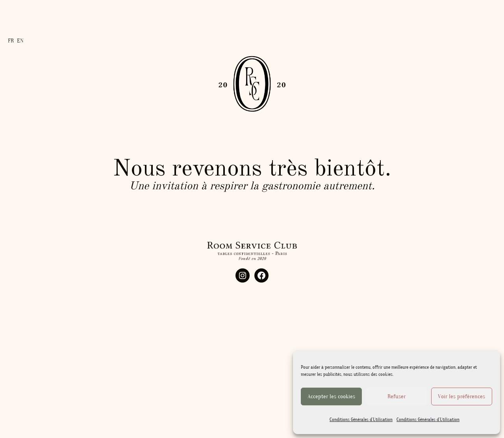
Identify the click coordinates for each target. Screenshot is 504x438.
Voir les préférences (461, 396)
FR (11, 40)
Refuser (397, 396)
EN (20, 40)
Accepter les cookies (331, 396)
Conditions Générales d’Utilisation (361, 420)
